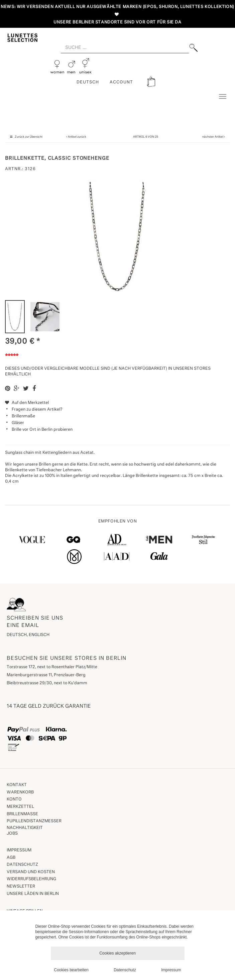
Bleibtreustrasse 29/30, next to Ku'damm (47, 683)
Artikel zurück (77, 137)
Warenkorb (20, 792)
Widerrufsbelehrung (31, 879)
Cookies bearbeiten (71, 970)
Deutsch (88, 82)
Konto (14, 799)
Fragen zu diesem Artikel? (34, 410)
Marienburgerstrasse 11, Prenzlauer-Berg (46, 675)
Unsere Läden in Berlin (33, 894)
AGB (11, 858)
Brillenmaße (23, 416)
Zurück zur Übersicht (29, 137)
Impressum (19, 850)
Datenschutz (22, 865)
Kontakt (17, 785)
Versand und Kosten (31, 872)
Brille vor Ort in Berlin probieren (42, 430)
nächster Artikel (213, 137)
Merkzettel (20, 807)
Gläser (18, 423)
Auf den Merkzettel (27, 403)
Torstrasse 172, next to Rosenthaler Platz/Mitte (52, 667)
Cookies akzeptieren (117, 953)
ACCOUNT (121, 82)
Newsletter (21, 887)
